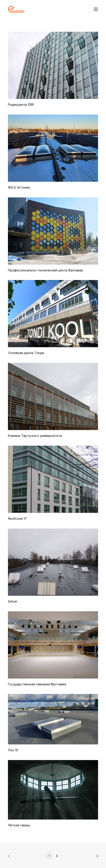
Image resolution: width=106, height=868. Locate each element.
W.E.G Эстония (19, 187)
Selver (13, 601)
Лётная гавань (19, 825)
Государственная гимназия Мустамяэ (37, 684)
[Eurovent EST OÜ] (16, 9)
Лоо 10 (13, 750)
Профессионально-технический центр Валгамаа (45, 270)
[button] (96, 9)
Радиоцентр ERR (21, 105)
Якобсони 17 (17, 518)
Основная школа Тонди (26, 353)
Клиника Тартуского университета (35, 436)
